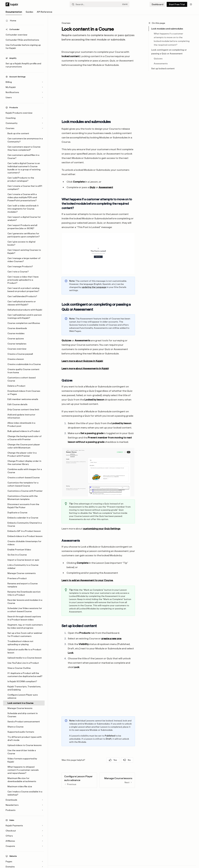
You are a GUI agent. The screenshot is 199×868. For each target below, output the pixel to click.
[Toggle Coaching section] (24, 118)
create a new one (111, 639)
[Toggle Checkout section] (24, 831)
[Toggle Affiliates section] (24, 841)
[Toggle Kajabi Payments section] (24, 826)
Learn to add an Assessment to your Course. (87, 580)
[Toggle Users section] (24, 97)
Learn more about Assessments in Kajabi (85, 368)
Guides (29, 13)
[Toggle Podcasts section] (24, 810)
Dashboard (157, 4)
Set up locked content (163, 68)
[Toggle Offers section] (24, 836)
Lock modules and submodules (167, 29)
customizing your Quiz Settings (102, 529)
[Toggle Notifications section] (24, 92)
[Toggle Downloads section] (24, 800)
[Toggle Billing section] (24, 82)
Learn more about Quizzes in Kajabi (82, 361)
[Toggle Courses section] (24, 128)
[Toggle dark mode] (191, 4)
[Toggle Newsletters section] (24, 805)
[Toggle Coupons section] (24, 846)
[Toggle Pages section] (24, 861)
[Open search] (99, 4)
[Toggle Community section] (24, 123)
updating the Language (94, 287)
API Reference (45, 13)
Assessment (106, 187)
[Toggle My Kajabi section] (24, 87)
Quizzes (158, 59)
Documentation (14, 13)
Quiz (92, 187)
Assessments (161, 64)
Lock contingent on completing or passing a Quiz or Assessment (169, 52)
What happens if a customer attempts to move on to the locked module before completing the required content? (172, 39)
